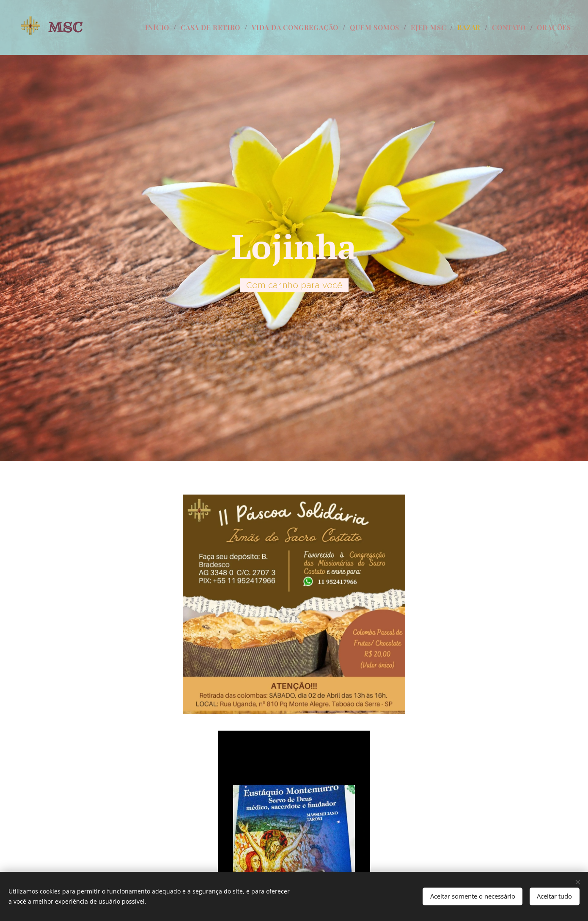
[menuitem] (160, 27)
